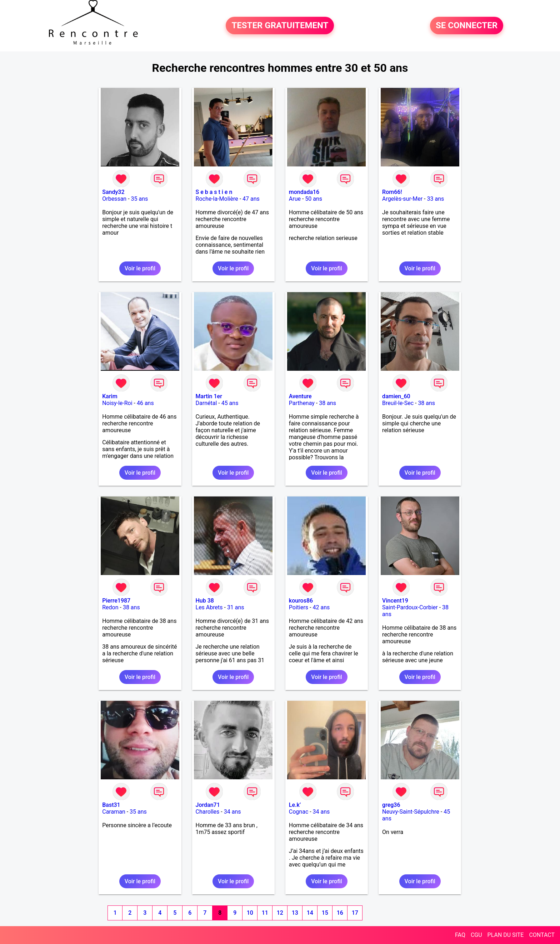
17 (355, 913)
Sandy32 (113, 192)
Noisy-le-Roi (117, 403)
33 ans (436, 199)
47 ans (251, 199)
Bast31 (111, 805)
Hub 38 (205, 601)
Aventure (300, 396)
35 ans (140, 199)
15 (325, 913)
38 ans (327, 403)
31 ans (236, 607)
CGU (476, 935)
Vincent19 (395, 601)
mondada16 (304, 192)
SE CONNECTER (467, 26)
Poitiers (299, 607)
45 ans (230, 403)
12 (280, 913)
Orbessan (114, 199)
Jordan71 (208, 805)
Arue (295, 199)
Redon (110, 607)
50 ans (314, 199)
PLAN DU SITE (506, 935)
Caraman (114, 812)
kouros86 (301, 601)
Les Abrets (209, 607)
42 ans (321, 607)
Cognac (299, 812)
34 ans (232, 812)
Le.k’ (295, 805)
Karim (110, 396)
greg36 (391, 805)
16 (340, 913)
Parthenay (302, 403)
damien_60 (396, 396)
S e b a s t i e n (214, 192)
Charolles (208, 812)
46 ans (145, 403)
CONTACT (542, 935)
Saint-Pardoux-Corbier (410, 607)
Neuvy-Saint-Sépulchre (411, 812)
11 (265, 913)
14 (310, 913)
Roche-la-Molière (217, 199)
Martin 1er (209, 396)
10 (250, 913)
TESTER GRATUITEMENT (280, 26)
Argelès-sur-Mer (402, 199)
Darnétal (206, 403)
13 (295, 913)
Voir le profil (140, 268)
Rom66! (392, 192)
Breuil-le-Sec (398, 403)
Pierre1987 (116, 601)
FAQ (460, 935)
